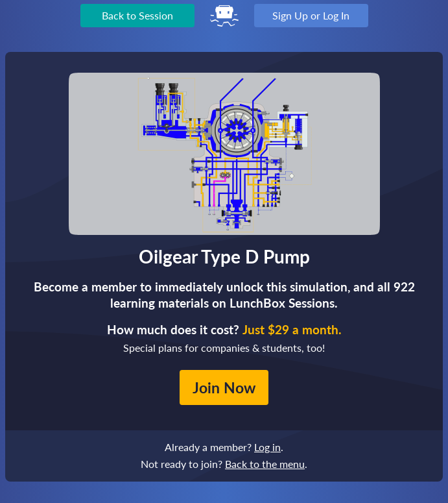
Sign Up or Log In (311, 15)
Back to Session (137, 15)
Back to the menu (265, 464)
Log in (267, 447)
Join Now (224, 387)
